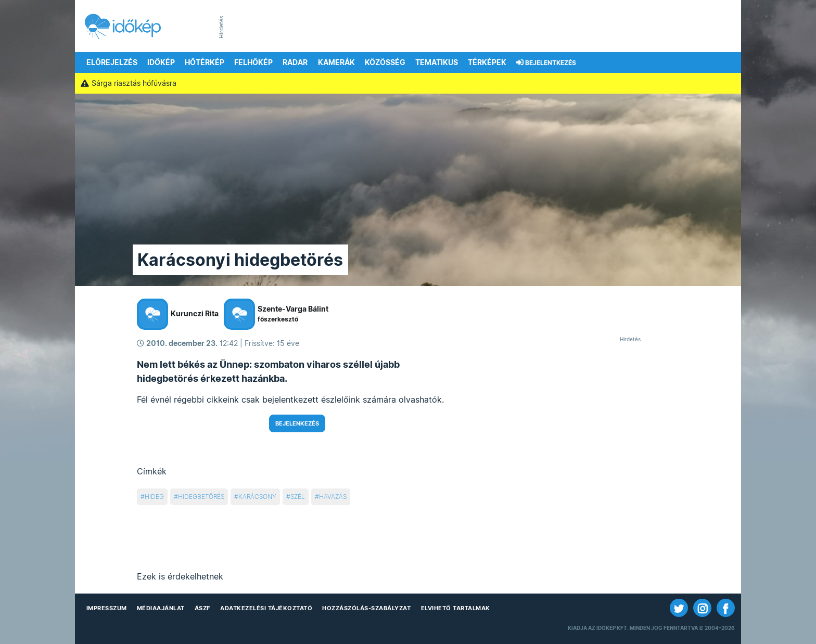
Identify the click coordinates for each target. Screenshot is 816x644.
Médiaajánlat (161, 608)
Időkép (161, 62)
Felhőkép (253, 62)
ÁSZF (202, 608)
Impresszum (107, 608)
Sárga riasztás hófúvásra (128, 83)
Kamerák (336, 62)
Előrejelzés (112, 62)
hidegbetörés (201, 497)
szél (298, 497)
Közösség (385, 62)
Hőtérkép (205, 62)
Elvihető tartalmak (456, 608)
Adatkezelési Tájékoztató (266, 608)
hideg (154, 497)
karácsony (257, 497)
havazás (333, 497)
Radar (295, 62)
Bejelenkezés (297, 423)
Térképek (487, 62)
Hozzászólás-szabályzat (366, 608)
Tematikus (437, 62)
